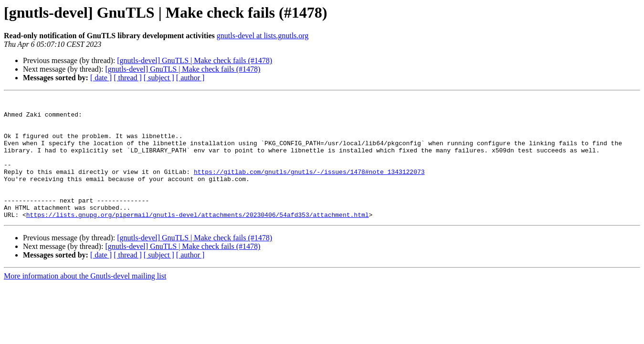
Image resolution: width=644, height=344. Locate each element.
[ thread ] (128, 78)
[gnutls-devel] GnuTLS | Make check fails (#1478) (195, 60)
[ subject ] (159, 78)
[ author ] (190, 78)
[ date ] (101, 78)
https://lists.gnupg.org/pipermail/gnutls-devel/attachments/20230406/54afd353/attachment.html (198, 239)
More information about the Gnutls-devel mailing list (85, 300)
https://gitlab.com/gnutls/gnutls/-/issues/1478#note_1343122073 (309, 187)
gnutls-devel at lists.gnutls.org (263, 36)
